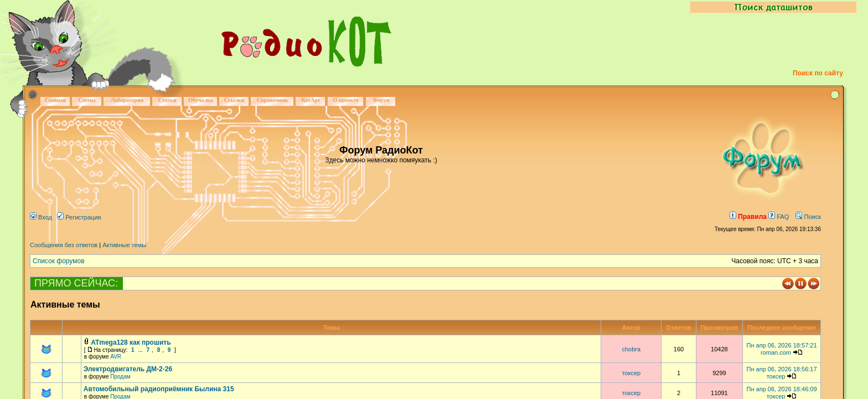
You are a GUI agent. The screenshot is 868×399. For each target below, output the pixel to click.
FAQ (779, 217)
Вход (41, 217)
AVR (116, 357)
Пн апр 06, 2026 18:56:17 (782, 369)
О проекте (345, 100)
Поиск (808, 217)
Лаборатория (127, 100)
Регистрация (79, 217)
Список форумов (59, 261)
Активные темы (124, 245)
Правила (748, 217)
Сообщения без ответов (64, 245)
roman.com (776, 352)
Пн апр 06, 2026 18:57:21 (782, 345)
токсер (631, 373)
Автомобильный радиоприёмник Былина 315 (159, 389)
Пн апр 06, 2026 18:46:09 (782, 389)
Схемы (87, 100)
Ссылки (234, 100)
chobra (631, 349)
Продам (120, 377)
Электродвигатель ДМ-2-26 (128, 369)
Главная (55, 100)
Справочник (273, 100)
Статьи (167, 100)
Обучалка (200, 100)
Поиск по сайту (818, 73)
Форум (381, 100)
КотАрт (311, 100)
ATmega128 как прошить (131, 342)
